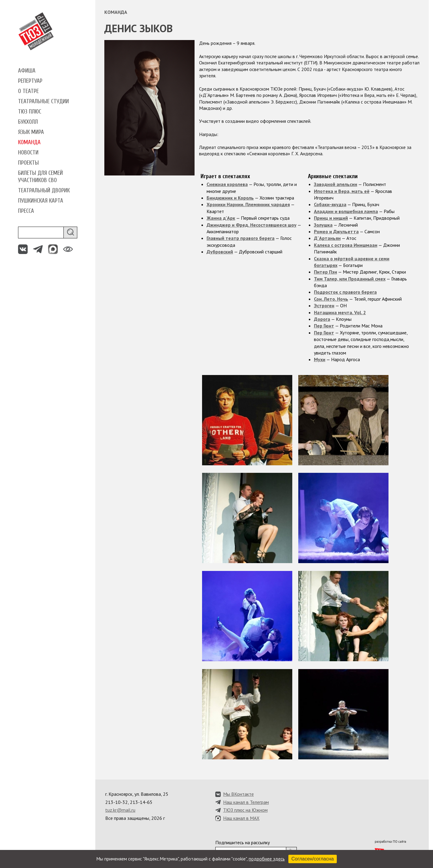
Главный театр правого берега (241, 238)
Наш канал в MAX (241, 818)
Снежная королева (227, 184)
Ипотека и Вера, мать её (342, 191)
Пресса (26, 211)
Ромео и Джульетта (336, 231)
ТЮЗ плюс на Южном (245, 810)
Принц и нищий (331, 218)
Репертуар (30, 81)
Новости (28, 153)
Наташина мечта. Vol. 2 (340, 312)
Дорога (322, 319)
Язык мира (31, 132)
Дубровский (220, 252)
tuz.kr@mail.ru (120, 810)
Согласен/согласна (313, 859)
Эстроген (324, 305)
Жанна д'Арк (221, 218)
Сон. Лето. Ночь (331, 299)
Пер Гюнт (324, 326)
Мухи (320, 359)
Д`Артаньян (327, 238)
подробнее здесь (267, 859)
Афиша (27, 71)
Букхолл (28, 122)
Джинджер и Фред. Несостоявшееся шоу (252, 225)
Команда (29, 142)
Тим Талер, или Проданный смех (350, 279)
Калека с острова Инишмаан (346, 245)
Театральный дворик (44, 191)
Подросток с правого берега (345, 292)
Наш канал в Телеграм (246, 802)
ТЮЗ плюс (30, 112)
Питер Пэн (326, 272)
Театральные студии (43, 101)
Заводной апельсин (336, 184)
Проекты (28, 163)
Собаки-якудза (330, 204)
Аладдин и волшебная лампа (346, 211)
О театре (28, 91)
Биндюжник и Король (230, 198)
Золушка (323, 225)
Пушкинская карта (41, 201)
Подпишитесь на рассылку (243, 842)
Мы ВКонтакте (238, 794)
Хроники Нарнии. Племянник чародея (248, 204)
